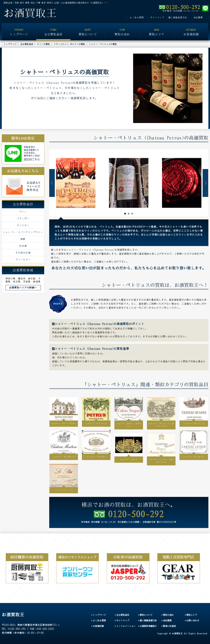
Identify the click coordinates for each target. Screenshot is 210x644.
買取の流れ (122, 30)
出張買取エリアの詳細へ (23, 288)
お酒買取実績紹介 (148, 626)
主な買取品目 (53, 30)
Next (205, 183)
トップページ (19, 30)
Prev (52, 183)
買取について (88, 30)
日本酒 (23, 246)
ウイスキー (23, 225)
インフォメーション (125, 626)
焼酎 (23, 239)
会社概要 (198, 18)
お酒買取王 (30, 13)
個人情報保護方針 (178, 18)
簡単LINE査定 (169, 626)
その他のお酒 (23, 253)
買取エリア (157, 30)
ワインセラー (23, 260)
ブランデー (23, 219)
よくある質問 (137, 18)
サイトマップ (157, 18)
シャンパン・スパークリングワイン (23, 232)
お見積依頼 (191, 30)
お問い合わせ (192, 621)
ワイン (23, 212)
